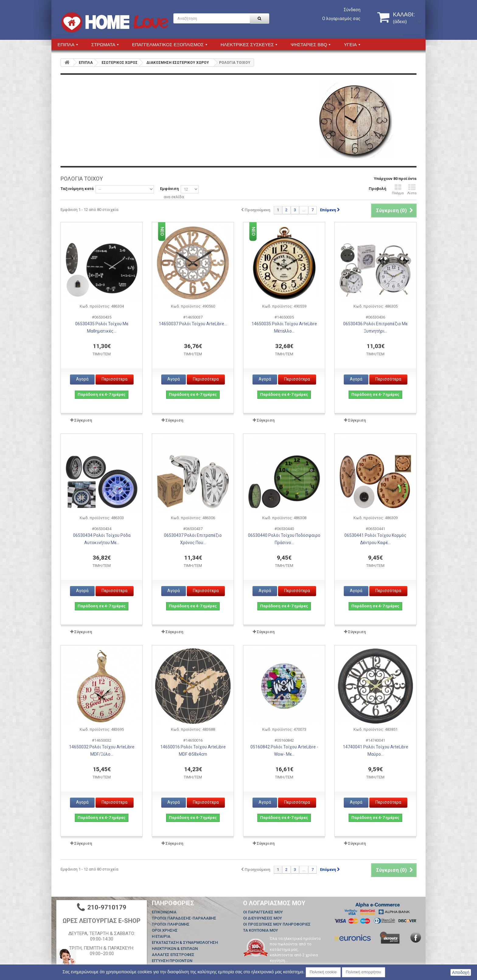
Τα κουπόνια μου (261, 930)
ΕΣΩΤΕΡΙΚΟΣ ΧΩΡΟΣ (120, 63)
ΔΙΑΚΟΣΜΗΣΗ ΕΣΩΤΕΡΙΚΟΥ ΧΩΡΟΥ (178, 63)
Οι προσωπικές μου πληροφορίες (277, 924)
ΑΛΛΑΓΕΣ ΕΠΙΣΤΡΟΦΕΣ (173, 955)
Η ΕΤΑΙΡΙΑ (161, 936)
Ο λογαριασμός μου (274, 903)
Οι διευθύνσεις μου (263, 918)
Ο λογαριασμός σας (341, 19)
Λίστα (412, 190)
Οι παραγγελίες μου (263, 912)
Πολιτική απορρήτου (364, 972)
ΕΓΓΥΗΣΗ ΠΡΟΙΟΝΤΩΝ (172, 961)
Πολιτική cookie (323, 972)
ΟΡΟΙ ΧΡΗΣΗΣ (165, 930)
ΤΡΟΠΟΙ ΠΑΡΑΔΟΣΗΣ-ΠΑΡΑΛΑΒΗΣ (184, 918)
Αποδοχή (461, 972)
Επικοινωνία (164, 912)
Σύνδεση (352, 10)
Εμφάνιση (169, 189)
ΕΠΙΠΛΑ (86, 63)
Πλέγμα (398, 190)
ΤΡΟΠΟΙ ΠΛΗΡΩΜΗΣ (171, 924)
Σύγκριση (83, 420)
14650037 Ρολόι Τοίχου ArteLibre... (193, 324)
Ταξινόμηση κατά (77, 189)
